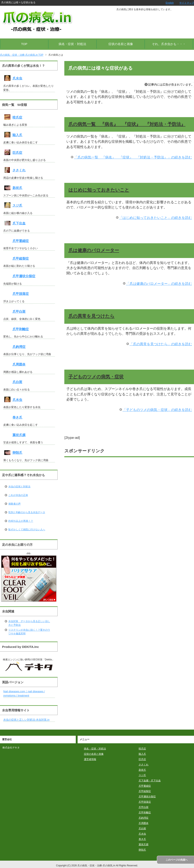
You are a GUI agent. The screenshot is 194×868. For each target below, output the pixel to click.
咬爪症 (17, 117)
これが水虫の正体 (18, 495)
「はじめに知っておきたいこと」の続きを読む (156, 218)
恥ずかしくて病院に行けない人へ (27, 530)
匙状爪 (17, 188)
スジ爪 (17, 205)
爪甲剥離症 (21, 329)
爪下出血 (19, 223)
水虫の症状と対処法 (19, 487)
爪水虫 (17, 78)
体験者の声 (14, 504)
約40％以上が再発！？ (21, 521)
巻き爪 (17, 417)
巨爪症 (17, 153)
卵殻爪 (17, 453)
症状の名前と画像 (121, 44)
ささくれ (19, 170)
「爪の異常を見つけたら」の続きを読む (161, 344)
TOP (24, 44)
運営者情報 (90, 759)
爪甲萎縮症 (21, 241)
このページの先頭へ (177, 860)
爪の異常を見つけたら (91, 316)
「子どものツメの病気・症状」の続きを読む (157, 410)
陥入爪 (17, 135)
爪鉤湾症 (19, 347)
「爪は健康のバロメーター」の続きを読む (159, 284)
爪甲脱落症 (21, 294)
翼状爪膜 (19, 435)
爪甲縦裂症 (21, 259)
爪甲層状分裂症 (24, 276)
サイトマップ (187, 3)
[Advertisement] (129, 489)
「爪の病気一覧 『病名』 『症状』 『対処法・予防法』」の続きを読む (133, 157)
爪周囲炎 (19, 364)
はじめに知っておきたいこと (99, 190)
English (170, 3)
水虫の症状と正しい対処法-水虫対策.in (26, 720)
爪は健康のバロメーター (94, 250)
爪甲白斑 (19, 312)
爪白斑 (17, 382)
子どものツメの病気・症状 (96, 377)
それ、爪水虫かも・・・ (169, 44)
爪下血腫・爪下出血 (150, 781)
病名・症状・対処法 (72, 44)
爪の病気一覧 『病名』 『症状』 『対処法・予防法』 (127, 124)
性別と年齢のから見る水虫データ (27, 512)
